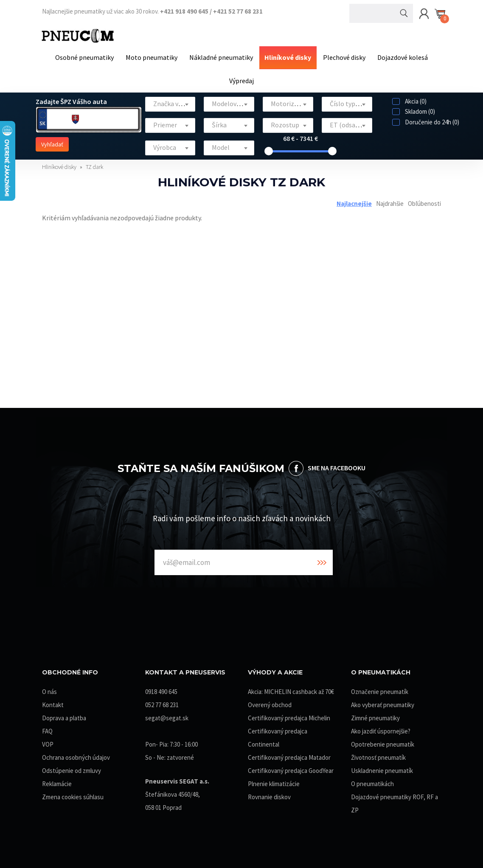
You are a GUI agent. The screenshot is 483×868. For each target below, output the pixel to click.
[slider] (269, 147)
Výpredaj (241, 78)
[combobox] (170, 100)
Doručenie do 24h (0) (426, 118)
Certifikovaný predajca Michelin (289, 714)
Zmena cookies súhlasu (73, 793)
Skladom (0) (414, 108)
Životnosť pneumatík (378, 754)
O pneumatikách (372, 780)
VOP (48, 740)
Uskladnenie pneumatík (382, 767)
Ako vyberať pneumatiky (383, 701)
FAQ (47, 727)
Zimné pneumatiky (375, 714)
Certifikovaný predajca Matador (289, 754)
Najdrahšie (390, 199)
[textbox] (170, 100)
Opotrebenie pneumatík (383, 740)
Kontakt (53, 701)
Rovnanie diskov (269, 793)
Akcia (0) (409, 97)
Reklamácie (57, 780)
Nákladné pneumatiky (222, 56)
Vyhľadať (52, 140)
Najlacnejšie (354, 199)
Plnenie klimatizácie (274, 780)
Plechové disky (341, 56)
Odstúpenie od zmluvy (72, 767)
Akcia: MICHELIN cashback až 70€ (291, 688)
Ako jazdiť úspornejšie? (381, 727)
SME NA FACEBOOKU (337, 464)
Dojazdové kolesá (397, 56)
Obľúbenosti (424, 199)
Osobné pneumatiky (90, 56)
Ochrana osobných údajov (76, 754)
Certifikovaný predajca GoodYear (291, 767)
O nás (49, 688)
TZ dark (94, 163)
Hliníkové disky (287, 56)
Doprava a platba (64, 714)
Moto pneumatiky (154, 56)
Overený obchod (270, 701)
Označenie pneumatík (380, 688)
